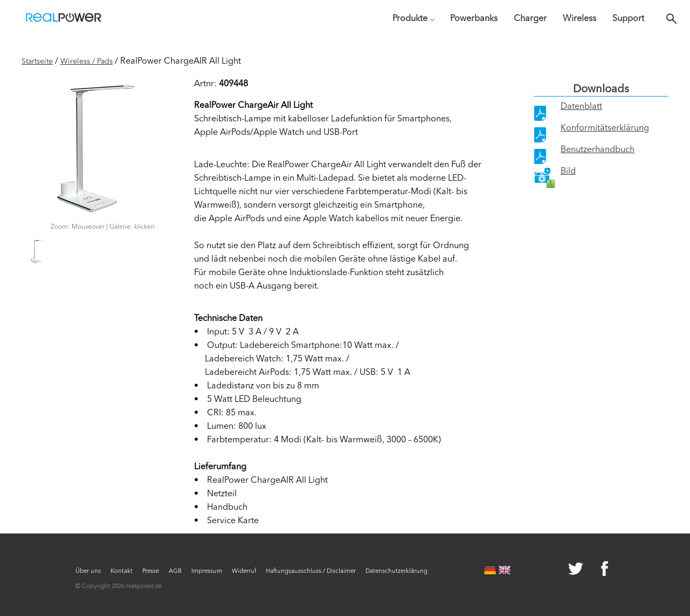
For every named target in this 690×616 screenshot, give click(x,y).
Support (628, 19)
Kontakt (122, 571)
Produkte (413, 19)
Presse (151, 571)
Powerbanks (474, 19)
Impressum (207, 571)
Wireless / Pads (87, 61)
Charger (530, 19)
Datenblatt (581, 107)
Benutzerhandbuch (598, 150)
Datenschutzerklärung (396, 571)
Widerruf (244, 571)
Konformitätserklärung (605, 128)
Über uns (88, 571)
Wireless (579, 19)
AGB (175, 571)
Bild (568, 172)
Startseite (37, 61)
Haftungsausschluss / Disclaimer (311, 571)
